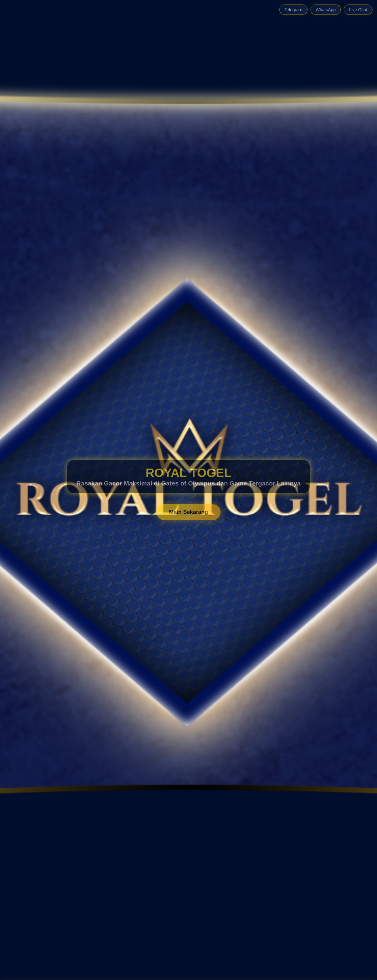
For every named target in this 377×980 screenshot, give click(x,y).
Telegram (293, 10)
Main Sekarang (189, 512)
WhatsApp (326, 10)
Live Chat (358, 10)
